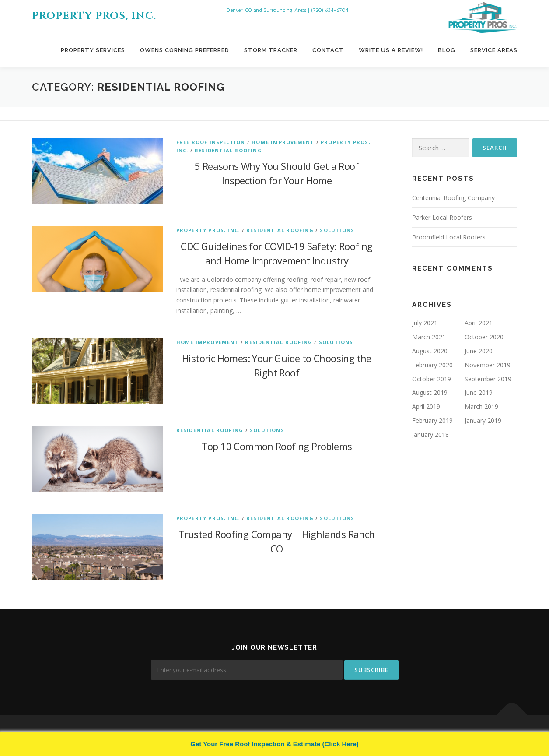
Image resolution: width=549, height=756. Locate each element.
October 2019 (432, 379)
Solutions (337, 230)
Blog (447, 50)
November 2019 (488, 365)
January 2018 (430, 434)
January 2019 (483, 420)
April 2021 (479, 323)
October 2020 (484, 337)
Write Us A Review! (391, 50)
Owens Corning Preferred (185, 50)
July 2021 (425, 323)
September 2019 (488, 379)
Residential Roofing (228, 150)
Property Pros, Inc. (94, 16)
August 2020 (430, 351)
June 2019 (479, 392)
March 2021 (429, 337)
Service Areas (494, 50)
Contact (328, 50)
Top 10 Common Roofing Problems (277, 446)
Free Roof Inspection (211, 142)
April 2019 (426, 406)
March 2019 (481, 406)
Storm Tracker (271, 50)
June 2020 (479, 351)
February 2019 (432, 420)
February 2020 (432, 365)
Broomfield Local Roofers (449, 237)
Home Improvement (283, 142)
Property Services (93, 50)
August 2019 (430, 392)
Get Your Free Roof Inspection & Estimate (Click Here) (274, 744)
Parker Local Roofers (442, 217)
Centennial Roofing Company (453, 198)
